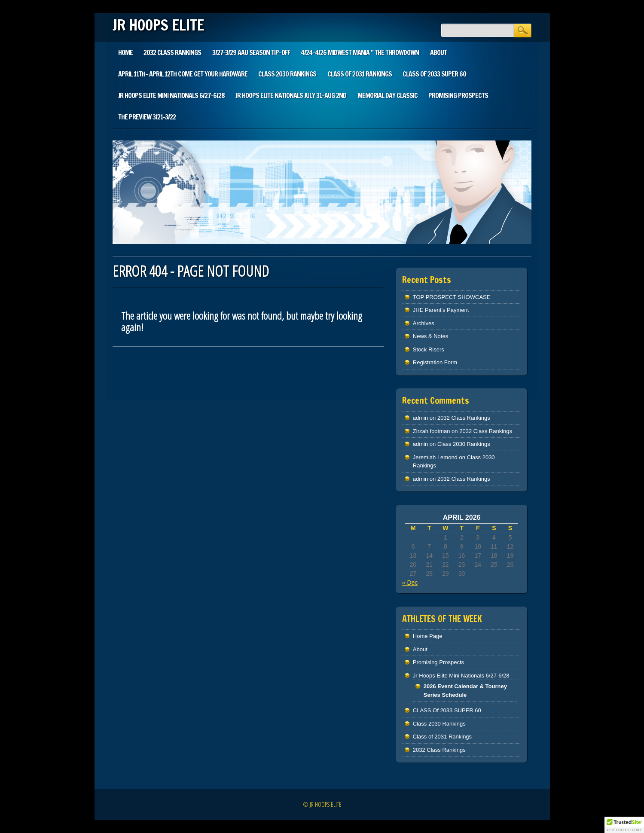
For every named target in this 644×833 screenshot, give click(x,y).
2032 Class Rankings (172, 52)
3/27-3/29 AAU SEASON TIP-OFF (251, 52)
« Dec (410, 583)
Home (125, 52)
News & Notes (430, 336)
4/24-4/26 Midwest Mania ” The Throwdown (360, 52)
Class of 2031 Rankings (360, 74)
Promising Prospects (458, 95)
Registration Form (435, 362)
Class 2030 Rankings (287, 74)
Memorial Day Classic (388, 95)
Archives (424, 323)
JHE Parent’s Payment (441, 310)
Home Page (428, 636)
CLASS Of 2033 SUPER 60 (434, 74)
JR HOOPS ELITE (158, 25)
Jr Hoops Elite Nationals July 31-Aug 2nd (291, 95)
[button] (624, 825)
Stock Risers (429, 349)
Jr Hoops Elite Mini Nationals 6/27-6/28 (171, 95)
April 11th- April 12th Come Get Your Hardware (183, 74)
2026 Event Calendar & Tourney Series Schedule (465, 691)
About (438, 52)
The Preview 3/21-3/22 (147, 117)
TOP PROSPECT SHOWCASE (452, 297)
